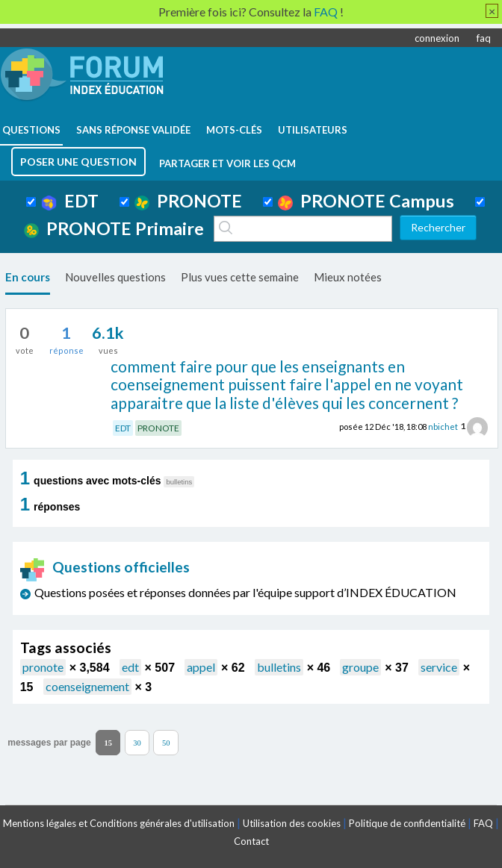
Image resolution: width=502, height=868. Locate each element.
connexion (437, 38)
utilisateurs (313, 130)
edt (130, 667)
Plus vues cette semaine (240, 277)
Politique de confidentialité (407, 823)
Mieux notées (348, 277)
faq (484, 38)
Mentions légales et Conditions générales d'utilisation (119, 823)
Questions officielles (105, 567)
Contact (251, 841)
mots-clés (234, 130)
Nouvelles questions (115, 277)
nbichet (443, 426)
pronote (43, 667)
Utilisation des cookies (292, 823)
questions (31, 130)
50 (166, 743)
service (439, 667)
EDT (70, 201)
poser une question (78, 162)
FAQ (483, 823)
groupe (360, 667)
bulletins (279, 667)
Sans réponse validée (133, 130)
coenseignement (87, 686)
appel (201, 667)
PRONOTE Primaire (114, 228)
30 (137, 743)
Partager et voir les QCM (227, 163)
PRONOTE (188, 201)
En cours (28, 277)
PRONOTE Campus (366, 201)
